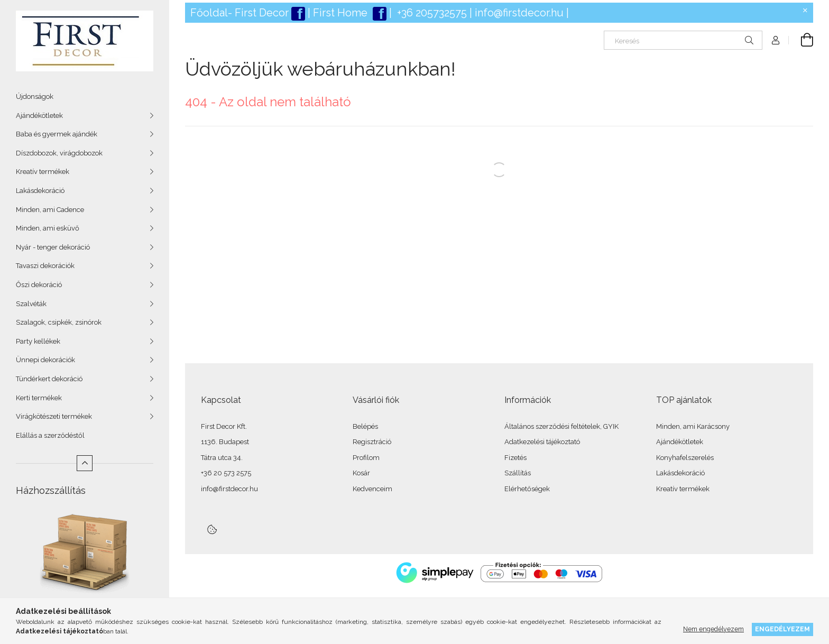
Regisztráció (372, 442)
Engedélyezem (782, 629)
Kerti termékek (39, 398)
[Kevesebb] (85, 463)
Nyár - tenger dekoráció (53, 247)
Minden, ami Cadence (50, 210)
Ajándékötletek (39, 116)
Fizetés (515, 458)
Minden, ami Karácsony (693, 426)
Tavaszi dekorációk (45, 266)
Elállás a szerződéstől (50, 435)
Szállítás (518, 473)
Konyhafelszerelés (685, 458)
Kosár (361, 473)
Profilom (366, 458)
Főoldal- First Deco (238, 13)
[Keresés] (683, 40)
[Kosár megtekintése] (801, 40)
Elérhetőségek (527, 489)
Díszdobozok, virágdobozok (59, 153)
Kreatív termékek (43, 172)
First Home (342, 13)
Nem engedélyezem (713, 629)
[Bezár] (805, 11)
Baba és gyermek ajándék (57, 134)
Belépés (365, 426)
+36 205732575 (432, 13)
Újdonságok (35, 96)
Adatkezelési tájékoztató (542, 442)
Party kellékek (38, 341)
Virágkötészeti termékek (54, 416)
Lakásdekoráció (40, 191)
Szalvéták (31, 304)
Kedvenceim (372, 489)
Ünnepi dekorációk (45, 360)
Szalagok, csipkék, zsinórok (59, 322)
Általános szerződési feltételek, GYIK (561, 426)
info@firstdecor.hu (519, 13)
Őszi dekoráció (39, 285)
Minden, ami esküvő (48, 228)
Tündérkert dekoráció (49, 379)
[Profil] (776, 40)
